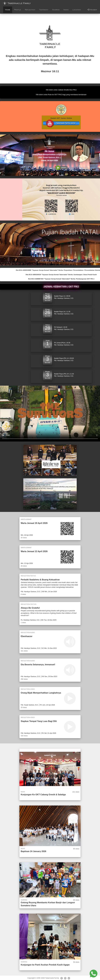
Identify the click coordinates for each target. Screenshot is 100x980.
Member (92, 10)
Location (77, 10)
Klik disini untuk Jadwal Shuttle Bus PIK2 (61, 90)
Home (8, 10)
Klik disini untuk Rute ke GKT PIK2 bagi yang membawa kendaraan (61, 95)
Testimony (44, 10)
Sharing (56, 10)
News (66, 10)
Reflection (30, 10)
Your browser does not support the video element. (50, 414)
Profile (18, 10)
